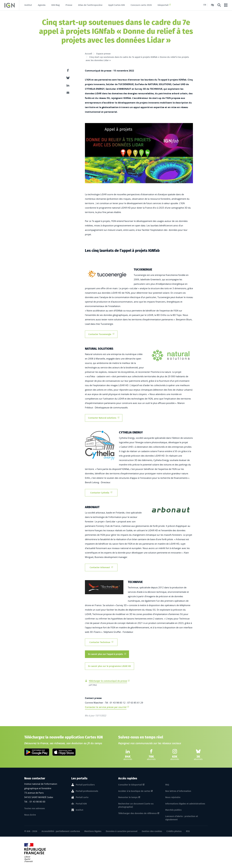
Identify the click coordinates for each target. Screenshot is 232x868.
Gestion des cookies (152, 831)
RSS (188, 831)
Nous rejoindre (173, 797)
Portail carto (82, 797)
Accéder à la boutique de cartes (134, 791)
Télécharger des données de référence (137, 813)
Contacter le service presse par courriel (106, 707)
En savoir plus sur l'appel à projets (107, 654)
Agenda (42, 5)
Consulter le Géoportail (130, 785)
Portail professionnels (87, 791)
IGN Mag (55, 5)
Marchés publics (173, 810)
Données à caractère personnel (122, 831)
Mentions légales (93, 831)
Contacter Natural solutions (104, 418)
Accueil (88, 54)
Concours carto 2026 (141, 5)
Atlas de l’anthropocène (90, 5)
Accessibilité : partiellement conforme (61, 831)
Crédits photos (174, 831)
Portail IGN (81, 804)
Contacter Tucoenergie (101, 334)
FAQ (167, 785)
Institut (28, 5)
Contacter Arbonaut (101, 567)
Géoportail (164, 5)
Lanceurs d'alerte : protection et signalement (182, 818)
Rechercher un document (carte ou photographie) (136, 805)
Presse (69, 5)
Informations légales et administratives (185, 804)
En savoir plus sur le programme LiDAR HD (109, 666)
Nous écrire (30, 815)
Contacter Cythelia (101, 492)
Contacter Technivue (101, 642)
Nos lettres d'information (178, 791)
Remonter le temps (128, 797)
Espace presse (103, 54)
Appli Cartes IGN (117, 5)
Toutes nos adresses (35, 808)
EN (205, 5)
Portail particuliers (85, 785)
